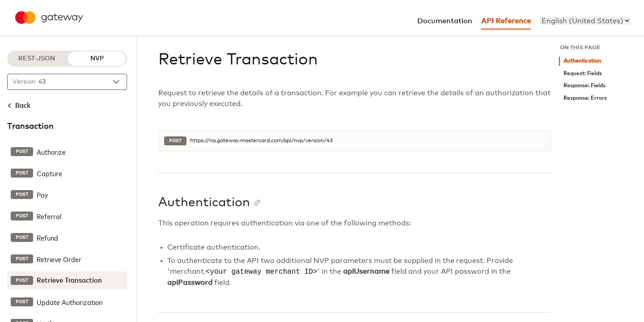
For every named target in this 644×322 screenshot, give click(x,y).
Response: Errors (585, 98)
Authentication (582, 61)
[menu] (585, 21)
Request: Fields (583, 74)
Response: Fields (585, 86)
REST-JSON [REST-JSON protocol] (37, 59)
